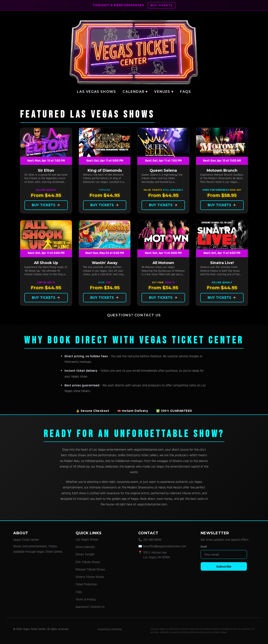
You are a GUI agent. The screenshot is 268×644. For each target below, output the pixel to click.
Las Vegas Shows (96, 92)
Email (204, 547)
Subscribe (224, 566)
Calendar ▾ (135, 92)
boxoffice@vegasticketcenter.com (165, 546)
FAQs (185, 92)
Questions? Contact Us (134, 315)
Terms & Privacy (86, 599)
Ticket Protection (86, 584)
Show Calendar (85, 547)
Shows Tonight (85, 554)
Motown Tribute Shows (90, 570)
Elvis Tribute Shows (88, 562)
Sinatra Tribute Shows (90, 577)
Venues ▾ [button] (164, 92)
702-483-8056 (152, 540)
